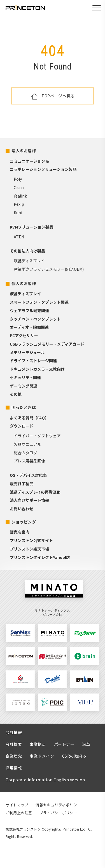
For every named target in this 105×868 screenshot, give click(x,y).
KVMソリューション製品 (32, 227)
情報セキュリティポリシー (58, 805)
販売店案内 (20, 532)
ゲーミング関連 (24, 386)
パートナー (64, 744)
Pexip (19, 204)
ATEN (19, 237)
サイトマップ (17, 805)
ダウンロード (22, 426)
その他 (16, 394)
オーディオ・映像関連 (29, 327)
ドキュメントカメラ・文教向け (37, 369)
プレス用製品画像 (29, 461)
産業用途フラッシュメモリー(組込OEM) (49, 269)
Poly (18, 179)
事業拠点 (38, 744)
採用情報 (14, 768)
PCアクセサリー (24, 335)
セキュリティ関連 (25, 377)
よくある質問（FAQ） (29, 418)
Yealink (20, 196)
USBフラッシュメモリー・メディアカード (47, 344)
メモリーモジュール (27, 352)
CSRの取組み (74, 756)
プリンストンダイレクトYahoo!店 (40, 557)
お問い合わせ (22, 509)
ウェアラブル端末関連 (29, 310)
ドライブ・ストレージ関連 (33, 361)
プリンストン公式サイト (31, 540)
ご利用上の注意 (19, 813)
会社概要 (14, 744)
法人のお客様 (24, 151)
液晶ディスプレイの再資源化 (35, 492)
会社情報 (14, 732)
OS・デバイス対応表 (28, 475)
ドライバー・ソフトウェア (37, 436)
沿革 (86, 744)
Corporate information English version (45, 780)
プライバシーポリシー (59, 813)
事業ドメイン (42, 756)
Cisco (19, 187)
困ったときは (24, 407)
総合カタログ (25, 453)
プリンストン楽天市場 (29, 549)
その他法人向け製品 (27, 251)
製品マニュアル (27, 444)
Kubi (18, 212)
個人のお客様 (24, 283)
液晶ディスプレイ (29, 261)
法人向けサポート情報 (29, 500)
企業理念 (14, 756)
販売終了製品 (22, 484)
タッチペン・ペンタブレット (35, 319)
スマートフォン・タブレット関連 (39, 302)
